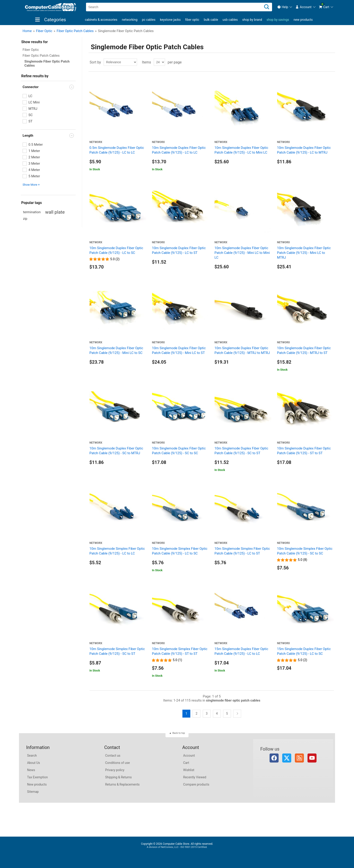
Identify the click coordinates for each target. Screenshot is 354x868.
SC (31, 115)
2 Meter (34, 157)
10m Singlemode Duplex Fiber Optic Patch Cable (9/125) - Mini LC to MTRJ (304, 253)
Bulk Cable (211, 20)
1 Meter (34, 151)
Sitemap (33, 792)
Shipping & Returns (119, 777)
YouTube (312, 758)
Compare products (196, 784)
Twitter (287, 758)
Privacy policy (115, 770)
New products (303, 20)
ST (30, 121)
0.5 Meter (36, 145)
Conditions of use (118, 763)
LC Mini (34, 102)
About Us (34, 763)
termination (32, 212)
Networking (130, 20)
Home (27, 31)
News (31, 770)
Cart (186, 763)
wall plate (55, 212)
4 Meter (34, 170)
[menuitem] (285, 7)
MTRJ (33, 109)
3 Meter (34, 164)
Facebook (274, 758)
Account (189, 756)
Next (237, 714)
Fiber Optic (192, 20)
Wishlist (189, 770)
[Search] (267, 7)
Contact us (113, 756)
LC (30, 96)
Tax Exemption (37, 777)
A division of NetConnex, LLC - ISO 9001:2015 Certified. (177, 847)
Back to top (179, 733)
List (331, 62)
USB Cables (230, 20)
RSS (299, 758)
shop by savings (278, 20)
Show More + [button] (31, 185)
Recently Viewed (195, 777)
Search (32, 756)
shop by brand (252, 20)
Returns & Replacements (122, 784)
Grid (323, 62)
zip (25, 219)
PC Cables (149, 20)
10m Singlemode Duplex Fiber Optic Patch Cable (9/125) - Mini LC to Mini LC (242, 253)
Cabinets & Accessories (101, 20)
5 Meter (34, 176)
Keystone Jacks (170, 20)
